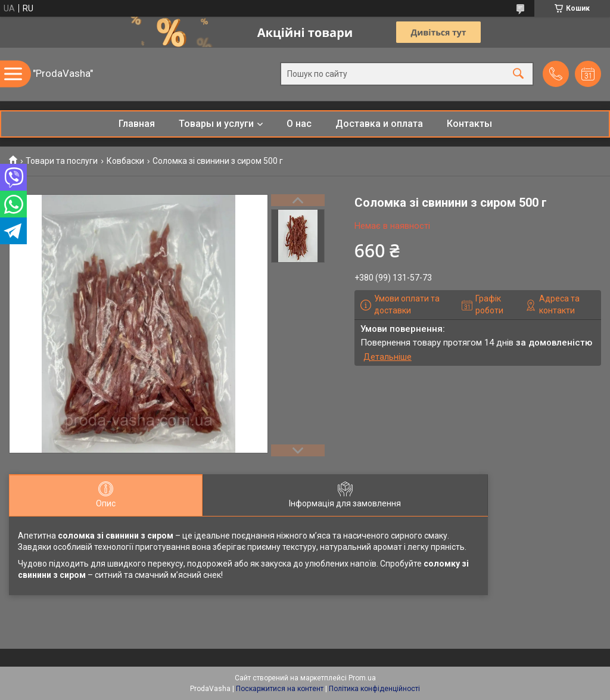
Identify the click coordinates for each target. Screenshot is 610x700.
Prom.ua (362, 678)
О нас (299, 124)
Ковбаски (125, 161)
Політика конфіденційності (374, 689)
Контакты (469, 124)
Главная (137, 124)
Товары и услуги (216, 124)
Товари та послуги (62, 161)
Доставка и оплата (379, 124)
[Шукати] (518, 74)
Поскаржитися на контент (280, 689)
